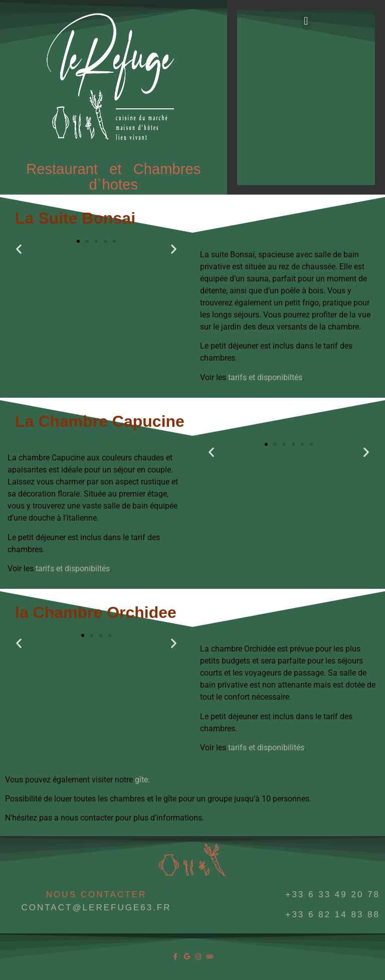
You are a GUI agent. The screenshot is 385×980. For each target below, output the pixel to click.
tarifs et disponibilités (266, 748)
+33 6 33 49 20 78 (333, 894)
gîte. (142, 780)
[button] (306, 21)
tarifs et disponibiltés (264, 377)
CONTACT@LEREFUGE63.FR (96, 908)
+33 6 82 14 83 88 (333, 915)
